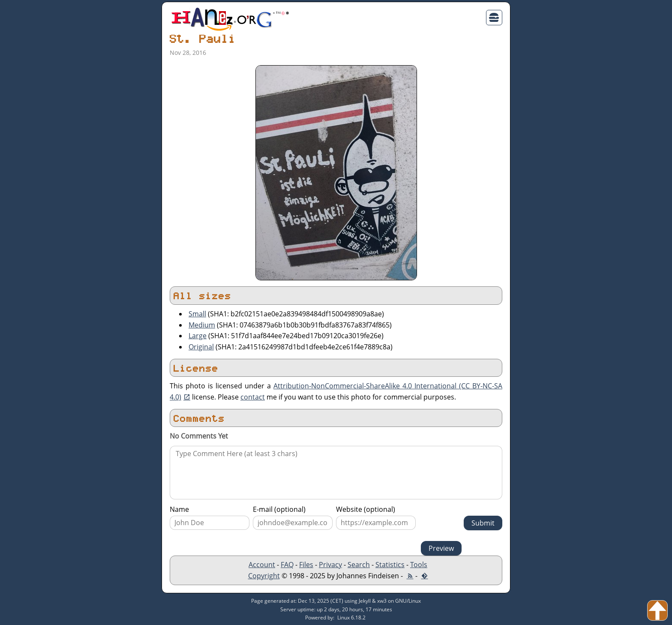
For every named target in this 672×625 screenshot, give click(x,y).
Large (198, 336)
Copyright (264, 576)
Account (262, 565)
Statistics (390, 565)
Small (197, 314)
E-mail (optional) (279, 509)
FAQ (287, 565)
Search (359, 565)
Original (201, 347)
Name (179, 509)
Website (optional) (366, 509)
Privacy (330, 565)
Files (306, 565)
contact (253, 397)
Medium (202, 325)
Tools (419, 565)
